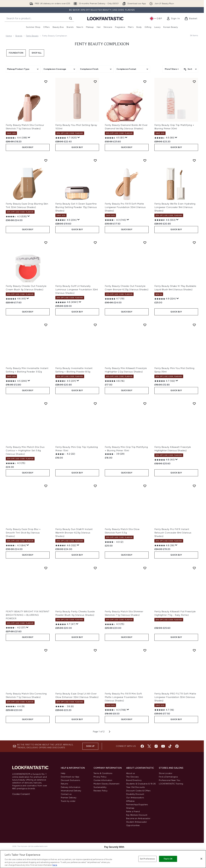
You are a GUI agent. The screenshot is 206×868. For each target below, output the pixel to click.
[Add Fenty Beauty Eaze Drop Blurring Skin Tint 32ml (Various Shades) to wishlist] (46, 160)
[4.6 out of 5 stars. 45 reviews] (16, 299)
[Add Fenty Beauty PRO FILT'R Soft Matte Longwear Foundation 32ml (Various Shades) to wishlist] (194, 650)
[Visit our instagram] (156, 746)
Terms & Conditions (103, 773)
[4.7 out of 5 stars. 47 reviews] (65, 624)
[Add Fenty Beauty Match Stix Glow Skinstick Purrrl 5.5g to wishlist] (145, 486)
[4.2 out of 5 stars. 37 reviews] (16, 628)
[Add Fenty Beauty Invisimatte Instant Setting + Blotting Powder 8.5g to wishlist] (95, 325)
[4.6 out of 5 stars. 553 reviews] (165, 220)
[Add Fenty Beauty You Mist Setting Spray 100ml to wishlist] (95, 82)
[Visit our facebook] (142, 746)
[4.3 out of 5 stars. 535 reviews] (16, 217)
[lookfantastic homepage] (105, 18)
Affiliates (130, 801)
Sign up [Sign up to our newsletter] (90, 746)
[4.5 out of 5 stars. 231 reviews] (66, 381)
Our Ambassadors (135, 798)
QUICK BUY (28, 147)
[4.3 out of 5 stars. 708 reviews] (115, 710)
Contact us (66, 794)
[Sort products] (190, 69)
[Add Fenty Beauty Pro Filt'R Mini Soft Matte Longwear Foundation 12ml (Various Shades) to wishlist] (145, 650)
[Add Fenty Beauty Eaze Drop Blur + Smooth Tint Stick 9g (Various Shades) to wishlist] (46, 486)
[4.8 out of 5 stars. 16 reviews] (115, 381)
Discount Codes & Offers (138, 791)
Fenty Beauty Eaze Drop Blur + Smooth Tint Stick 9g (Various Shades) (23, 533)
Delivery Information (71, 787)
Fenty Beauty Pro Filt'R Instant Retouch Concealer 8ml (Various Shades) (173, 533)
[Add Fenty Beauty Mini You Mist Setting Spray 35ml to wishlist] (194, 325)
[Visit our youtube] (163, 746)
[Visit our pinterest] (177, 746)
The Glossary (132, 777)
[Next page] (110, 732)
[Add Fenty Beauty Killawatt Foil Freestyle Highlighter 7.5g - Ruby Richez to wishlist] (194, 568)
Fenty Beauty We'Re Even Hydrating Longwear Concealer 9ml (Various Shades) (175, 207)
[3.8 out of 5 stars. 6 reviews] (65, 706)
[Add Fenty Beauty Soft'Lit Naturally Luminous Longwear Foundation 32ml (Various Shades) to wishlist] (95, 243)
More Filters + (172, 69)
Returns (64, 784)
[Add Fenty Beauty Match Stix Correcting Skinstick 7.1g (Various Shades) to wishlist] (46, 650)
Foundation (16, 53)
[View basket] (191, 19)
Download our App (70, 777)
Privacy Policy (100, 777)
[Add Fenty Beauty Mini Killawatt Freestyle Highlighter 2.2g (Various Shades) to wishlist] (145, 325)
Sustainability (100, 787)
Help (63, 773)
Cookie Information (103, 780)
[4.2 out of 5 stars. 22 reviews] (65, 454)
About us (131, 773)
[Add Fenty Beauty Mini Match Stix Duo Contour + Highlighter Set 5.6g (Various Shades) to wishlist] (46, 404)
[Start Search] (71, 18)
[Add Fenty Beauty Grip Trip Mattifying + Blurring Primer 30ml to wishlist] (194, 82)
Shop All (37, 53)
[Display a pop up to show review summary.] (29, 138)
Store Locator (166, 773)
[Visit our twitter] (149, 746)
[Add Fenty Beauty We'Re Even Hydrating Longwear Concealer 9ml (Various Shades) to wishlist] (194, 160)
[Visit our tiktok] (170, 746)
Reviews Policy (100, 791)
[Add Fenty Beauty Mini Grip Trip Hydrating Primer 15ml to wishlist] (95, 404)
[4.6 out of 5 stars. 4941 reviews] (67, 302)
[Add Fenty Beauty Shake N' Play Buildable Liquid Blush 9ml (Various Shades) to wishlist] (194, 243)
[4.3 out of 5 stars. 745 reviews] (115, 220)
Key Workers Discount (137, 815)
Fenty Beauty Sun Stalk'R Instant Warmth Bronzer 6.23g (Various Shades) (74, 533)
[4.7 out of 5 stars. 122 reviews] (165, 381)
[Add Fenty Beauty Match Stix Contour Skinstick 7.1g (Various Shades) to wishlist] (46, 82)
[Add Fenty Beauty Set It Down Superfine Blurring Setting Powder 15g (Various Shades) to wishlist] (95, 160)
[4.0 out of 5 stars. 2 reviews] (114, 542)
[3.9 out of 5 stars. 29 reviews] (115, 454)
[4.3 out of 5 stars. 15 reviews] (15, 463)
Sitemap (130, 808)
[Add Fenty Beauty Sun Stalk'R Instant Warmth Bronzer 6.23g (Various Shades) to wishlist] (95, 486)
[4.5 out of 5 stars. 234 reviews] (66, 220)
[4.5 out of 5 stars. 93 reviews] (164, 138)
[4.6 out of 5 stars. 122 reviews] (66, 545)
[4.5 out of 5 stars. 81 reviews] (115, 138)
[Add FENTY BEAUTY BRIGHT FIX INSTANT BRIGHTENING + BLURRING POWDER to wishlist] (46, 568)
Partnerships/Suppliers (137, 805)
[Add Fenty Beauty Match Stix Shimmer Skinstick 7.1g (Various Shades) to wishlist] (145, 568)
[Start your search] (39, 18)
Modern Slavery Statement (106, 784)
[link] (173, 19)
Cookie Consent (21, 794)
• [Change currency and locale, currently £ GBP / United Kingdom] (156, 19)
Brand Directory (134, 780)
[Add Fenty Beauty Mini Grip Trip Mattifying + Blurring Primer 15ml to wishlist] (145, 404)
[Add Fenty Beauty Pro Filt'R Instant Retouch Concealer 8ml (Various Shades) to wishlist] (194, 486)
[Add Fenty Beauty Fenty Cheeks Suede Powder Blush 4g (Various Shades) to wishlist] (95, 568)
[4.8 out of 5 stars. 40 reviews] (165, 460)
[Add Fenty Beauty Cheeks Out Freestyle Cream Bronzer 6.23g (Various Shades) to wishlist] (145, 243)
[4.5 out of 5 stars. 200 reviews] (16, 381)
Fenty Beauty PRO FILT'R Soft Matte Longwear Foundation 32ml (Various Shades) (175, 697)
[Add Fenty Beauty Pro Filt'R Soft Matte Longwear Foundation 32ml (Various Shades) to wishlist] (145, 160)
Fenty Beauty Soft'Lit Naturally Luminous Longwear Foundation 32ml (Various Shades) (77, 290)
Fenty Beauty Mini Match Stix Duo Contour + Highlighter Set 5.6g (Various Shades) (25, 450)
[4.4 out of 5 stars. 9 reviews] (15, 706)
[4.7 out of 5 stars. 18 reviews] (164, 710)
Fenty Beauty (32, 36)
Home (9, 36)
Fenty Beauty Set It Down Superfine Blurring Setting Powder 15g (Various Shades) (76, 207)
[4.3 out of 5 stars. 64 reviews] (16, 545)
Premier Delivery (69, 798)
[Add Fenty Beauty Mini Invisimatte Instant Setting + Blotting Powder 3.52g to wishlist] (46, 325)
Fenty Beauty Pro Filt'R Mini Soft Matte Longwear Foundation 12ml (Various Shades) (124, 697)
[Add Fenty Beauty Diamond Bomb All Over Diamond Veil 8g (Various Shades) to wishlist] (145, 82)
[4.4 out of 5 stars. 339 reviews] (16, 138)
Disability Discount (135, 794)
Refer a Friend (133, 812)
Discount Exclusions (70, 780)
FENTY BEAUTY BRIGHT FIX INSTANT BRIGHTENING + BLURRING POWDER (28, 615)
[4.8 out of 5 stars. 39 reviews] (164, 545)
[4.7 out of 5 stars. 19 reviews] (115, 299)
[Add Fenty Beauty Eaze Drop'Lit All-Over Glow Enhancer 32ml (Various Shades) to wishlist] (95, 650)
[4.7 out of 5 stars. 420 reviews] (66, 138)
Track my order (68, 801)
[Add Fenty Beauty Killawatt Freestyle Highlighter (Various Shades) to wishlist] (194, 404)
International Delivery (71, 791)
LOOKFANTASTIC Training (171, 784)
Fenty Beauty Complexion (102, 44)
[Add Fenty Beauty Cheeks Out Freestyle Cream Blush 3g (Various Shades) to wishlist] (46, 243)
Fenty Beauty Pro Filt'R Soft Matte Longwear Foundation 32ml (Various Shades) (125, 207)
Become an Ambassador (138, 818)
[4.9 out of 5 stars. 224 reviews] (165, 299)
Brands (19, 36)
